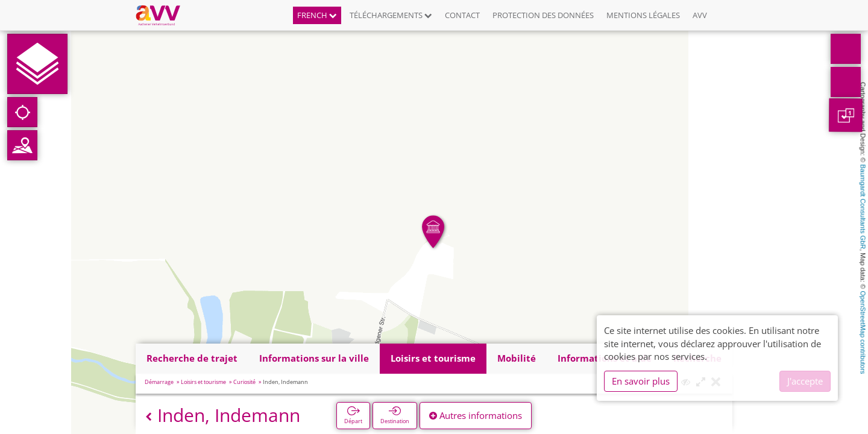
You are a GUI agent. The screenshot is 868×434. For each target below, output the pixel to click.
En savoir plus (641, 381)
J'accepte (805, 381)
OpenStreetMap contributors (863, 332)
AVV (700, 15)
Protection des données (543, 15)
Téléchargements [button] (391, 15)
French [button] (317, 15)
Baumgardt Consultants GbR (863, 207)
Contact (462, 15)
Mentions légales (643, 15)
